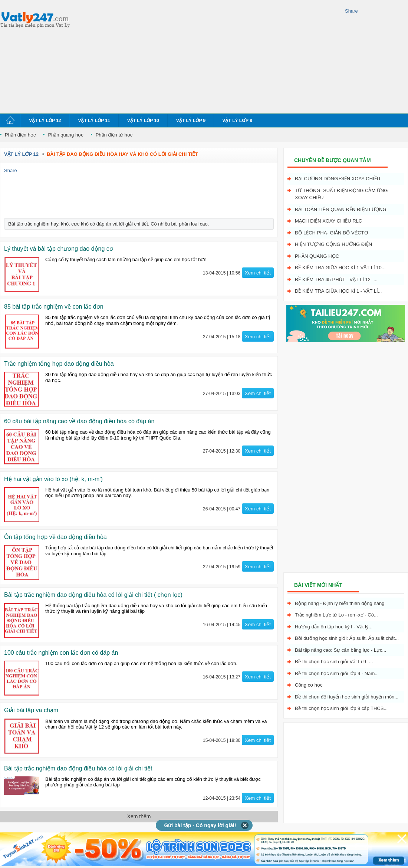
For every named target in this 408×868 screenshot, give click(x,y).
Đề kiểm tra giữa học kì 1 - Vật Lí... (338, 291)
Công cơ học (309, 685)
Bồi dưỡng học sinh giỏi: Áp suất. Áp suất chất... (347, 638)
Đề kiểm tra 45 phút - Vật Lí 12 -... (336, 280)
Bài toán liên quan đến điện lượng (341, 209)
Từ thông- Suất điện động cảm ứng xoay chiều (341, 194)
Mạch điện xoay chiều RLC (328, 221)
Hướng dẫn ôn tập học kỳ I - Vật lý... (334, 627)
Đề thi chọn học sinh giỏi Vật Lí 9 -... (334, 662)
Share (351, 11)
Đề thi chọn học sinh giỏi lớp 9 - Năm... (337, 673)
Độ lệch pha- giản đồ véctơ (331, 233)
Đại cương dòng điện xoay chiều (338, 179)
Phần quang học (65, 135)
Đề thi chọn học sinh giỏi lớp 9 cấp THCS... (341, 708)
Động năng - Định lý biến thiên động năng (340, 603)
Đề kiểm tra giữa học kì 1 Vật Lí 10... (340, 268)
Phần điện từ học (114, 135)
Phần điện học (20, 135)
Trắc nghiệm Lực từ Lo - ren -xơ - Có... (336, 615)
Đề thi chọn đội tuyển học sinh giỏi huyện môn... (347, 697)
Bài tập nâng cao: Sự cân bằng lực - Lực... (340, 650)
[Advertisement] (180, 56)
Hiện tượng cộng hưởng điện (333, 244)
